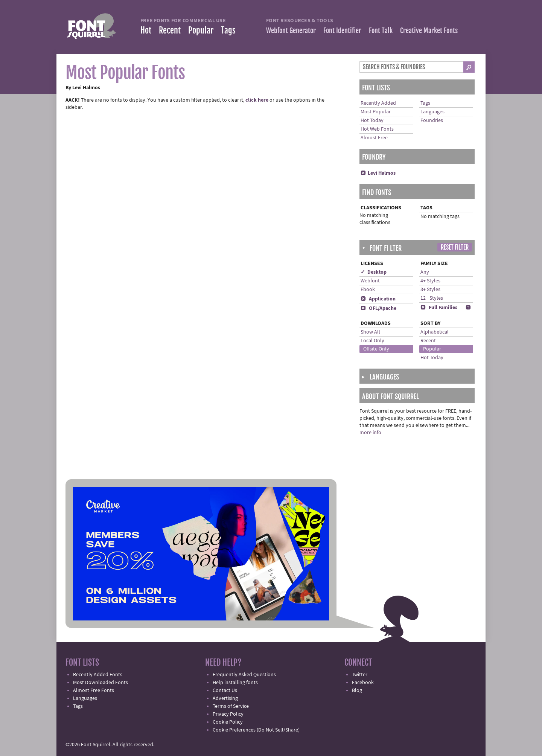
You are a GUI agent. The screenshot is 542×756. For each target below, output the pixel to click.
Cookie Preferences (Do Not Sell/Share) (256, 730)
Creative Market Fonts (429, 30)
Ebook (368, 290)
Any (425, 272)
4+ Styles (430, 281)
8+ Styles (430, 290)
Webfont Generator (291, 30)
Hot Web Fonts (377, 129)
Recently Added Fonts (98, 675)
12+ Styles (432, 298)
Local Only (372, 341)
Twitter (360, 675)
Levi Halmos (378, 173)
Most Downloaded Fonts (100, 683)
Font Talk (381, 30)
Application (378, 299)
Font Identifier (342, 30)
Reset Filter (455, 247)
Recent (170, 30)
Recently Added (378, 103)
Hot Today (372, 120)
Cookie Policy (228, 722)
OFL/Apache (378, 308)
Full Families (439, 308)
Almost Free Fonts (94, 690)
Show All (370, 332)
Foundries (432, 120)
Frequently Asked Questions (244, 675)
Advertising (225, 698)
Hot (146, 30)
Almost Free (374, 138)
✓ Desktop (374, 272)
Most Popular (376, 112)
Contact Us (225, 690)
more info (370, 433)
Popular (201, 30)
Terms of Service (231, 706)
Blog (357, 690)
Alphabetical (435, 332)
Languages (432, 112)
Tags (228, 30)
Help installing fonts (235, 683)
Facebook (363, 683)
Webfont (370, 281)
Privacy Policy (228, 714)
